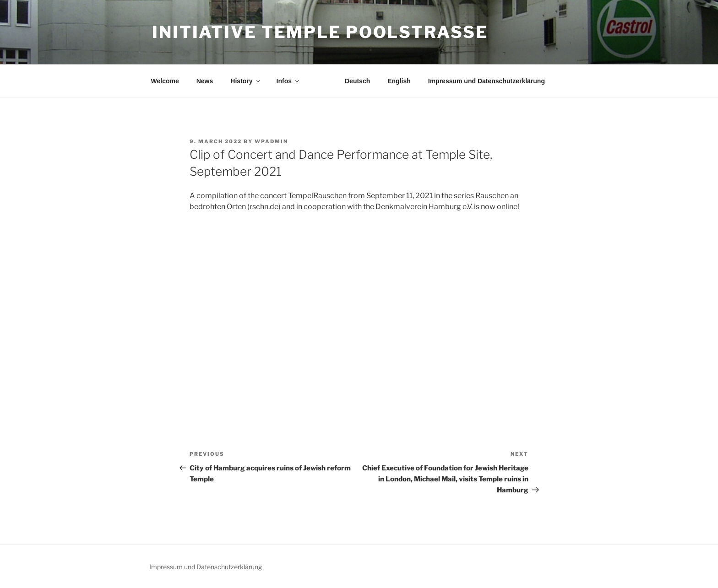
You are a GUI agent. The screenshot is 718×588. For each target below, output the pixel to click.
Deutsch (357, 81)
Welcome (165, 81)
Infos (288, 81)
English (399, 81)
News (205, 81)
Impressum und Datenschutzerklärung (487, 81)
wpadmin (271, 141)
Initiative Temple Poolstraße (320, 32)
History (246, 81)
